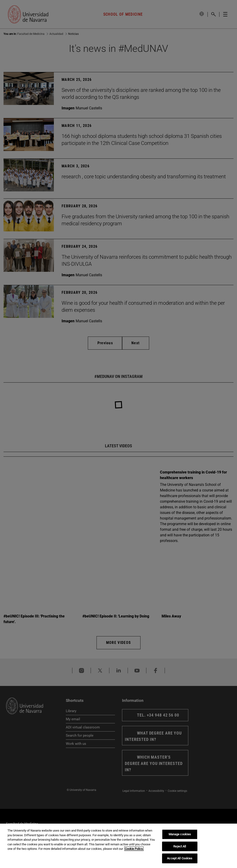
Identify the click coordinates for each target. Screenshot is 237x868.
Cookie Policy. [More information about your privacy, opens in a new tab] (134, 849)
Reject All (180, 846)
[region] (118, 846)
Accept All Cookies (180, 858)
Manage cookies (180, 834)
